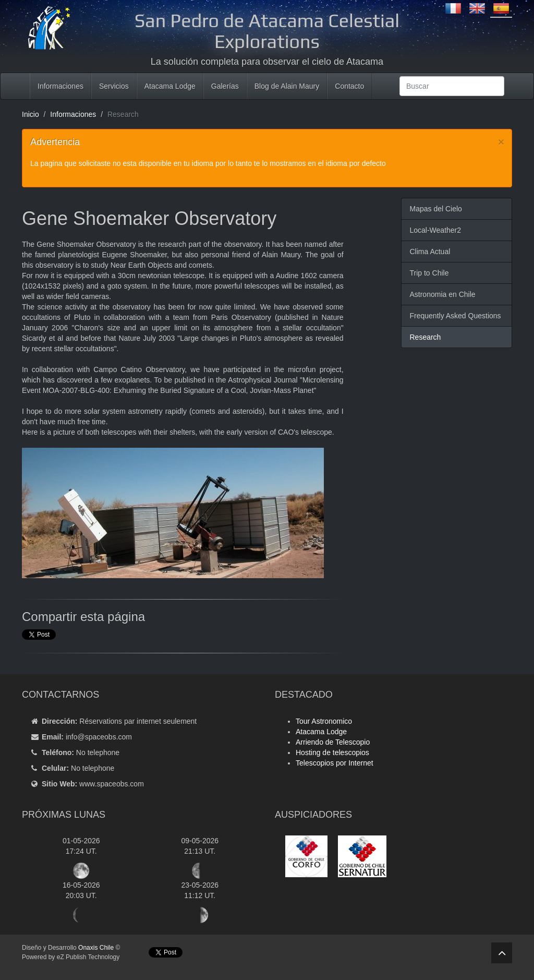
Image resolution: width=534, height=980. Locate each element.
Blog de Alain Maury (287, 86)
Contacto (349, 86)
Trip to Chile (429, 273)
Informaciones (60, 86)
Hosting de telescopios (332, 752)
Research (425, 337)
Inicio (31, 114)
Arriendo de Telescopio (333, 742)
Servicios (114, 86)
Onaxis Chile (96, 948)
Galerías (225, 86)
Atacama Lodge (170, 86)
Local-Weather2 (435, 230)
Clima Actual (430, 252)
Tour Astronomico (324, 721)
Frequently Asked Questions (455, 316)
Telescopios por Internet (335, 763)
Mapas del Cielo (435, 209)
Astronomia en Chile (442, 294)
